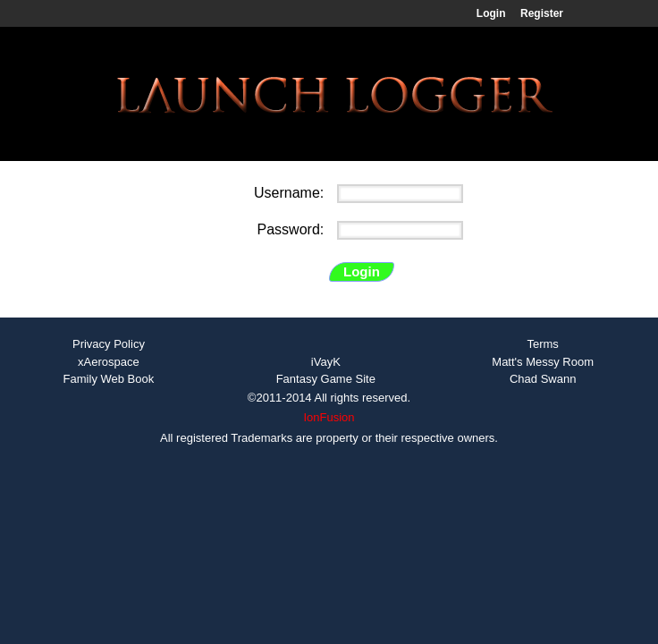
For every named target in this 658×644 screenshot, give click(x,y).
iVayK (326, 362)
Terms (542, 344)
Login (491, 13)
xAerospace (109, 362)
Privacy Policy (109, 344)
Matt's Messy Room (543, 362)
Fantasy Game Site (326, 379)
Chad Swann (543, 379)
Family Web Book (109, 379)
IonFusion (329, 417)
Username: (291, 193)
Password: (293, 229)
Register (542, 13)
